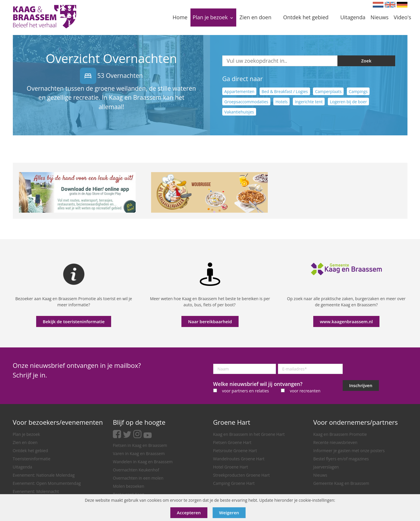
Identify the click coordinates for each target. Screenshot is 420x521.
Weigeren (229, 513)
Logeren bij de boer (348, 102)
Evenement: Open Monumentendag (47, 483)
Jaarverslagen (326, 467)
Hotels (281, 102)
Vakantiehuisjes (239, 112)
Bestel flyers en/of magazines (341, 459)
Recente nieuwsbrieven (335, 442)
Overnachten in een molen (138, 478)
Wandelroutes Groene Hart (239, 459)
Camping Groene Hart (234, 483)
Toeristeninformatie (32, 459)
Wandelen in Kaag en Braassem (143, 462)
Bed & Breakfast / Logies (285, 91)
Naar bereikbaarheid (210, 321)
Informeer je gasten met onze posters (349, 451)
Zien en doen (25, 442)
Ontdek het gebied (30, 451)
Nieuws (320, 475)
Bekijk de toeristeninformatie (74, 321)
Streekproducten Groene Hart (242, 475)
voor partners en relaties (245, 391)
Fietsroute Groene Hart (235, 451)
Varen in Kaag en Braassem (139, 453)
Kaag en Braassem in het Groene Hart (249, 434)
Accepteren (189, 513)
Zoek (366, 61)
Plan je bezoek (27, 434)
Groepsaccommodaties (246, 102)
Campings (358, 91)
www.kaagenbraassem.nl (346, 321)
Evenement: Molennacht (36, 491)
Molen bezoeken (129, 486)
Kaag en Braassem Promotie (340, 434)
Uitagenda (23, 467)
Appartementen (239, 91)
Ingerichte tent (309, 102)
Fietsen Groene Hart (232, 442)
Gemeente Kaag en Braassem (341, 483)
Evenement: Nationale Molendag (44, 475)
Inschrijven (361, 385)
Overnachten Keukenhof (136, 470)
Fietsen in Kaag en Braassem (140, 445)
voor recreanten (305, 391)
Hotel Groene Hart (231, 467)
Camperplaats (328, 91)
